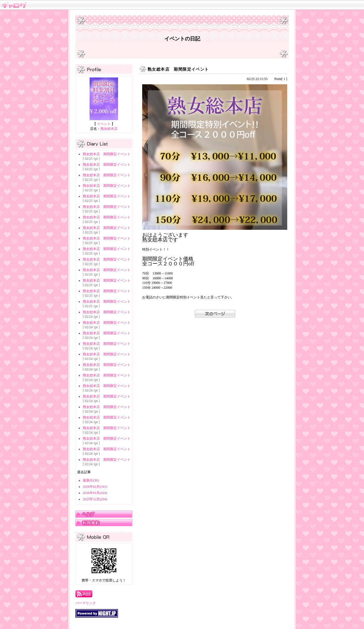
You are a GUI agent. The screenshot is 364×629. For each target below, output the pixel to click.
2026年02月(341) (95, 487)
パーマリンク (86, 603)
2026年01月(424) (95, 493)
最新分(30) (91, 480)
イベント (104, 124)
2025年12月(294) (95, 499)
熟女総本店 (109, 129)
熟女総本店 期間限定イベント (107, 154)
